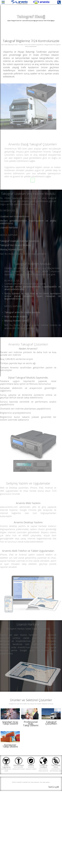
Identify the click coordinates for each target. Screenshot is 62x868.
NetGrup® (54, 859)
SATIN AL (36, 195)
